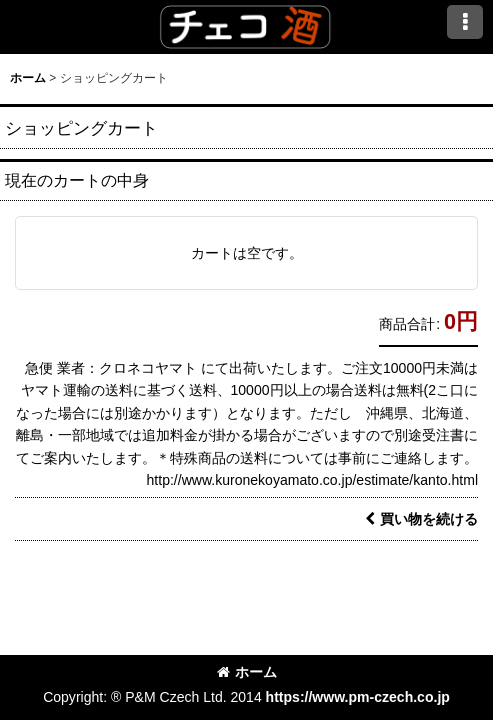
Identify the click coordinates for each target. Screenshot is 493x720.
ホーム (247, 672)
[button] (465, 22)
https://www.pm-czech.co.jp (358, 697)
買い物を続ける (421, 519)
